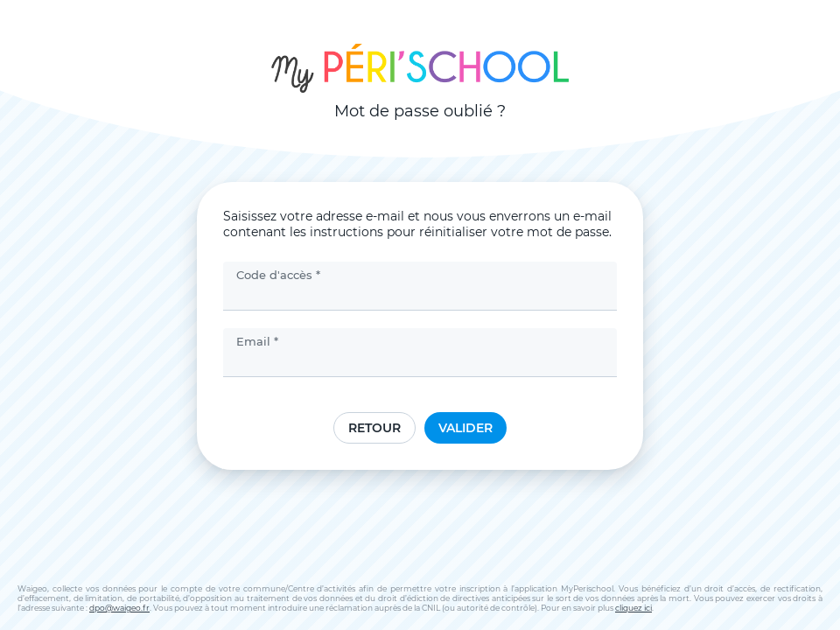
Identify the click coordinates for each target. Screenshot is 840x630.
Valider (465, 428)
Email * (257, 341)
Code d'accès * (278, 275)
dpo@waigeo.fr (119, 608)
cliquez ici (633, 608)
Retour (374, 428)
